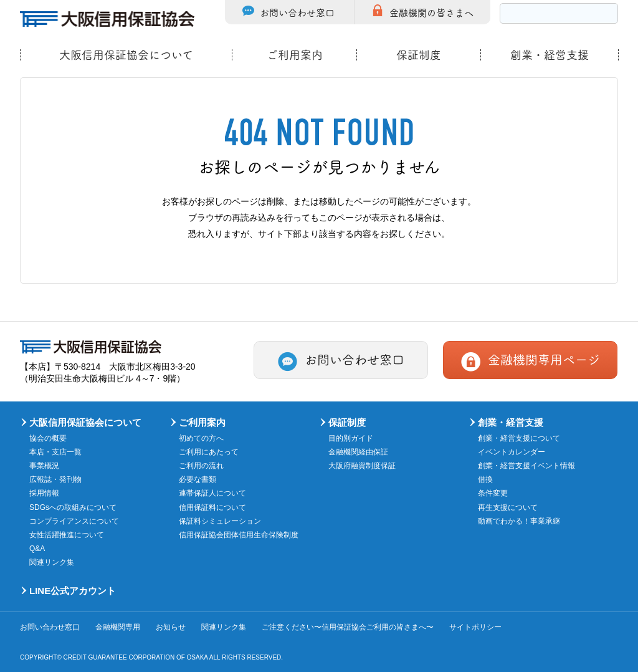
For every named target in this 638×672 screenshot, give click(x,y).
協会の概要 (48, 438)
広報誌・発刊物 (55, 479)
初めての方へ (201, 438)
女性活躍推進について (67, 535)
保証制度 (419, 55)
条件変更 (493, 493)
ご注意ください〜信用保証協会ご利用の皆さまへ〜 (348, 627)
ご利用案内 (295, 55)
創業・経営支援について (519, 438)
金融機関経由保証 (358, 452)
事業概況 (44, 466)
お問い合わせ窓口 (297, 12)
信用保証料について (212, 507)
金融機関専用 (118, 627)
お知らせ (171, 627)
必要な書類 (198, 479)
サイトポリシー (475, 627)
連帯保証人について (212, 493)
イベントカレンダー (512, 452)
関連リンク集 (52, 562)
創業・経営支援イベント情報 (526, 466)
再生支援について (508, 507)
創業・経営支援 (550, 55)
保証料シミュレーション (220, 521)
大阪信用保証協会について (126, 55)
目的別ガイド (351, 438)
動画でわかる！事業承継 (519, 521)
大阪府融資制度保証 (362, 466)
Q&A (37, 549)
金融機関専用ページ (544, 359)
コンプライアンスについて (74, 521)
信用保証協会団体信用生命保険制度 (239, 535)
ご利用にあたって (209, 452)
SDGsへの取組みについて (73, 507)
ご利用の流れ (201, 466)
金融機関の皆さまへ (431, 12)
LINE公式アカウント (73, 591)
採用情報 (44, 493)
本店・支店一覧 (55, 452)
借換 (485, 479)
